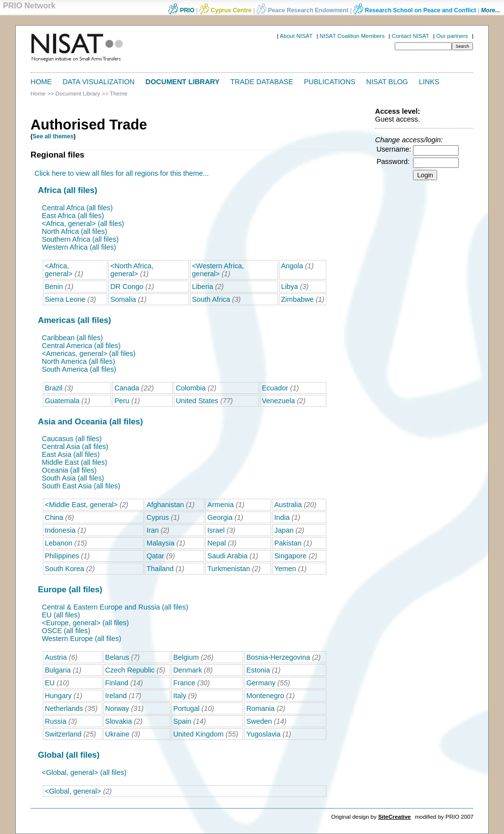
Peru (122, 401)
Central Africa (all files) (77, 208)
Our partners (452, 36)
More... (490, 10)
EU (50, 683)
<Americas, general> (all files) (89, 353)
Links (429, 82)
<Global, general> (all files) (84, 772)
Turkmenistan (229, 569)
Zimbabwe (297, 299)
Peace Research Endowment (303, 10)
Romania (260, 708)
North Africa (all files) (75, 231)
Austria (56, 657)
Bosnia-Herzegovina (278, 657)
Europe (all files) (70, 590)
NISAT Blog (387, 82)
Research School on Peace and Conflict (415, 10)
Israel (216, 530)
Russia (56, 721)
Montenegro (265, 696)
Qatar (156, 556)
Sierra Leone (65, 299)
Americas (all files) (75, 320)
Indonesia (60, 530)
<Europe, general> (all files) (85, 623)
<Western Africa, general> (218, 270)
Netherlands (64, 708)
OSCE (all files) (66, 631)
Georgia (220, 517)
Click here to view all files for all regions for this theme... (122, 173)
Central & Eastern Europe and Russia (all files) (115, 607)
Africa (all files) (68, 190)
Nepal (217, 543)
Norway (117, 708)
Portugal (187, 708)
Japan (284, 530)
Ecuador (275, 388)
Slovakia (119, 721)
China (54, 517)
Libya (289, 287)
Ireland (116, 696)
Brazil (54, 388)
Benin (54, 287)
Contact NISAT (410, 36)
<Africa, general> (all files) (83, 224)
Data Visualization (98, 82)
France (184, 683)
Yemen (285, 569)
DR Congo (127, 287)
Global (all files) (69, 755)
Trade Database (262, 82)
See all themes (53, 136)
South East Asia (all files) (81, 486)
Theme (119, 94)
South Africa (211, 299)
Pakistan (288, 543)
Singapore (290, 556)
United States (197, 401)
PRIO (181, 10)
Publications (330, 82)
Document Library (183, 82)
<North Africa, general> (132, 270)
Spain (182, 721)
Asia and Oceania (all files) (90, 422)
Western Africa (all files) (79, 247)
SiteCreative (394, 817)
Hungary (58, 696)
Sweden (259, 721)
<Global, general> (73, 791)
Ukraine (118, 734)
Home (41, 82)
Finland (117, 683)
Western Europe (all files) (81, 639)
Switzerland (63, 734)
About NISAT (296, 36)
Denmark (188, 670)
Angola (292, 266)
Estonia (258, 670)
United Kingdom (198, 734)
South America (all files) (79, 369)
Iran (153, 530)
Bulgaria (58, 670)
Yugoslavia (263, 734)
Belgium (186, 657)
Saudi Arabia (227, 556)
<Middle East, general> (81, 505)
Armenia (220, 505)
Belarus (117, 657)
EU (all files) (61, 615)
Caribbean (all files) (72, 338)
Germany (261, 683)
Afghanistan (165, 505)
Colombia (191, 388)
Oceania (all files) (69, 470)
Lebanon (59, 543)
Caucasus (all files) (72, 439)
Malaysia (161, 543)
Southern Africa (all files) (80, 239)
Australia (288, 505)
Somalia (123, 299)
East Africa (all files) (73, 216)
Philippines (62, 556)
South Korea (64, 569)
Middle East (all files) (75, 462)
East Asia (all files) (71, 454)
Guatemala (62, 401)
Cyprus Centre (225, 10)
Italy (180, 696)
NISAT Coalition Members (352, 36)
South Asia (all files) (73, 478)
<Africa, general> (59, 270)
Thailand (160, 569)
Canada (126, 388)
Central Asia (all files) (75, 447)
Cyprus (158, 517)
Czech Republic (130, 670)
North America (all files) (79, 361)
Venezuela (278, 401)
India (282, 517)
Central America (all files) (81, 346)
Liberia (203, 287)
